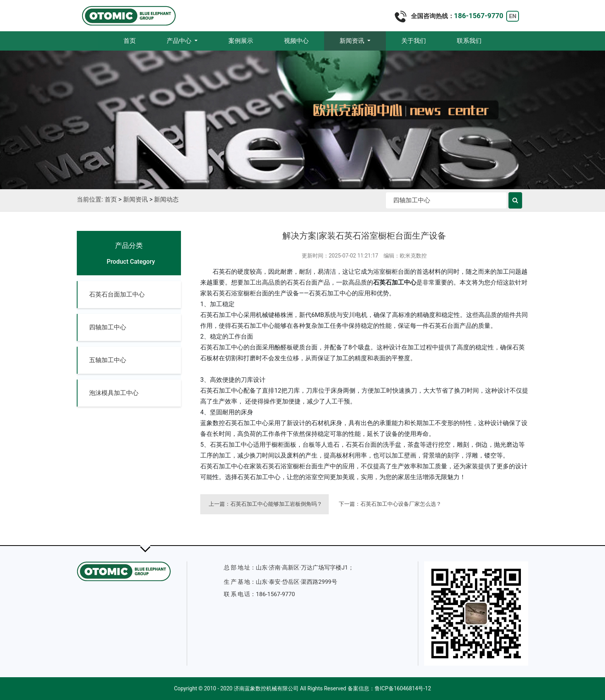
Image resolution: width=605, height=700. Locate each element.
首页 (137, 41)
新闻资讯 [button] (353, 41)
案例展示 (241, 41)
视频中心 (296, 41)
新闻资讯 (135, 199)
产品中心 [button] (180, 41)
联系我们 (469, 41)
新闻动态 (166, 199)
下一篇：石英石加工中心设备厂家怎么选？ (390, 504)
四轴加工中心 (108, 327)
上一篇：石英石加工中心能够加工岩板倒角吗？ (265, 504)
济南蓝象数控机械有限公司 (266, 688)
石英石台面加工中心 (117, 294)
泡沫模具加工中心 (114, 393)
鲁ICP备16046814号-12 (403, 688)
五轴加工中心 (108, 360)
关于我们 (414, 41)
